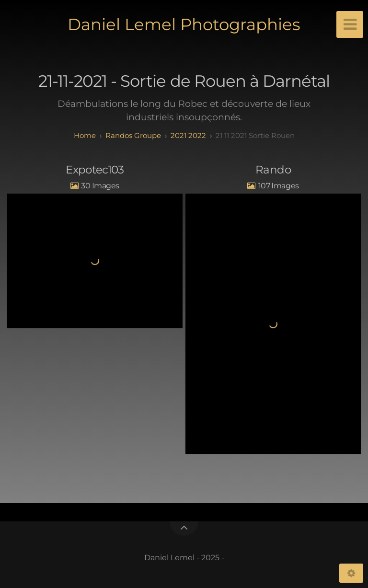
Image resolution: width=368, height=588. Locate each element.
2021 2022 (188, 135)
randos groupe (133, 135)
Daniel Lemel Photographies (184, 24)
